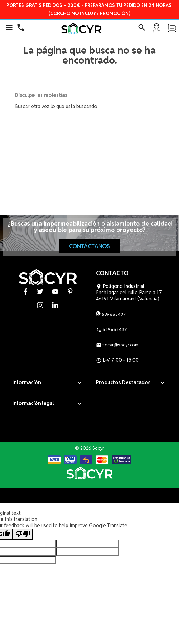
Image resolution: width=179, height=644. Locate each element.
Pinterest (70, 291)
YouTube (55, 291)
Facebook (25, 291)
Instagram (40, 305)
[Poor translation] (23, 534)
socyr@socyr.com (117, 345)
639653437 (111, 314)
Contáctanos (89, 246)
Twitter (40, 291)
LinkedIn (55, 305)
